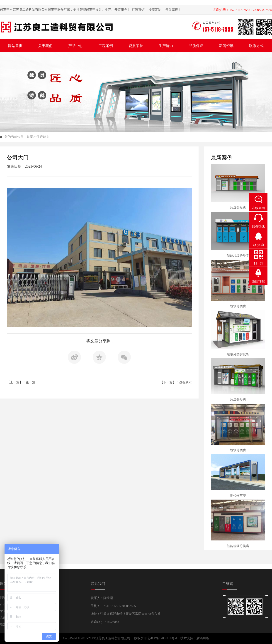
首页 (30, 137)
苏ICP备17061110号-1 (163, 638)
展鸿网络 (203, 638)
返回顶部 (258, 282)
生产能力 (43, 137)
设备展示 (185, 382)
